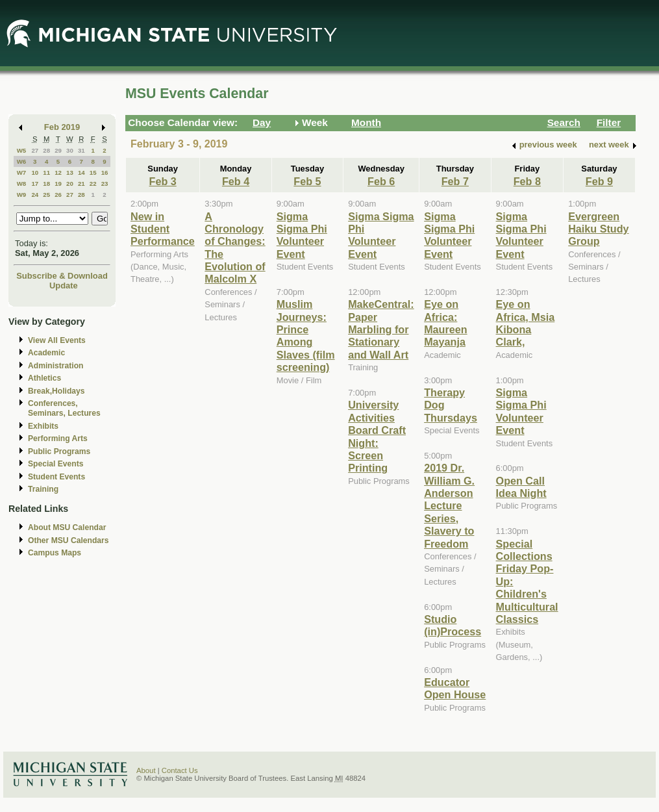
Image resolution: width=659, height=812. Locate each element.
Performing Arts (58, 438)
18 (46, 184)
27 (35, 150)
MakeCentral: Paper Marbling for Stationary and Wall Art (381, 329)
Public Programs (59, 451)
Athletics (44, 378)
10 (35, 172)
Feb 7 (455, 181)
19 (58, 184)
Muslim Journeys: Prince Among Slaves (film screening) (306, 336)
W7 (22, 172)
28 (46, 150)
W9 (22, 195)
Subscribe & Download (62, 276)
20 (70, 184)
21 (81, 184)
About (146, 770)
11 (46, 172)
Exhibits (43, 426)
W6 (22, 161)
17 (35, 184)
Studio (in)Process (453, 625)
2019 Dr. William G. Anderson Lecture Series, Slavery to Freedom (449, 505)
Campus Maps (55, 553)
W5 (22, 150)
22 (93, 184)
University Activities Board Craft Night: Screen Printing (377, 436)
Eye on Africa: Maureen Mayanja (445, 323)
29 (58, 150)
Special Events (56, 464)
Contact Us (180, 770)
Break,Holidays (56, 391)
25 (46, 195)
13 (70, 172)
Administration (56, 366)
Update (64, 285)
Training (43, 489)
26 (58, 195)
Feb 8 (527, 181)
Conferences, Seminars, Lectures (64, 408)
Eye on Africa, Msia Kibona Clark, (526, 323)
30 (70, 150)
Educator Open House (455, 688)
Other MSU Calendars (68, 540)
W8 (22, 184)
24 (35, 195)
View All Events (57, 340)
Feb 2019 (62, 127)
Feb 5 (307, 181)
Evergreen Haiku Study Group (598, 229)
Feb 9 (599, 181)
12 (58, 172)
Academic (46, 353)
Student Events (56, 477)
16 (105, 172)
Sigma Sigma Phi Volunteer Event (302, 235)
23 (105, 184)
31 (81, 150)
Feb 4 (236, 181)
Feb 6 (381, 181)
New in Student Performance (163, 229)
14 (81, 172)
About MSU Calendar (67, 527)
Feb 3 (163, 181)
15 (93, 172)
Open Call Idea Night (521, 487)
